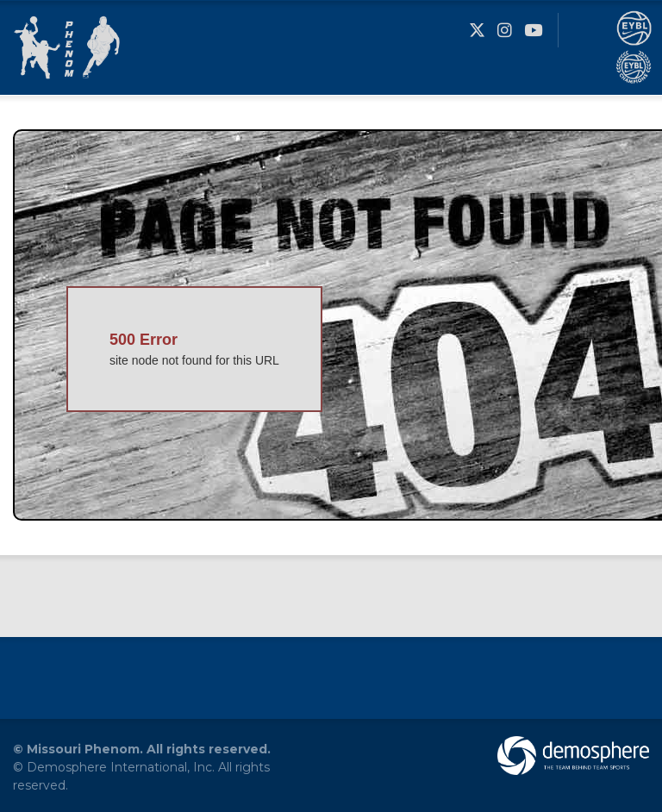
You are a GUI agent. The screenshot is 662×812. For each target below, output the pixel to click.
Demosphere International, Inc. (121, 767)
